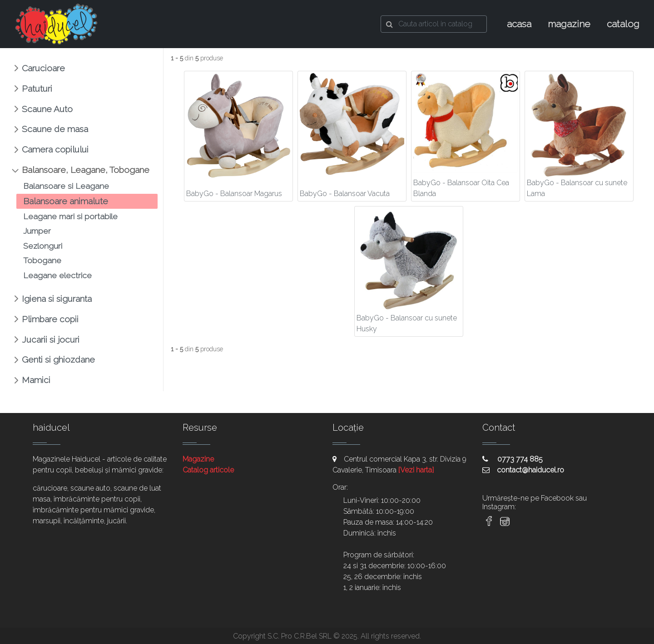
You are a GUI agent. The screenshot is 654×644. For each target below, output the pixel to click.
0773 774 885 (513, 459)
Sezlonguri (43, 246)
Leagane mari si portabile (70, 216)
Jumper (37, 231)
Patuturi (37, 88)
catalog (623, 24)
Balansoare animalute (66, 201)
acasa (519, 24)
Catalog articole (208, 470)
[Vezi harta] (416, 470)
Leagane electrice (57, 275)
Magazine (198, 459)
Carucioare (43, 68)
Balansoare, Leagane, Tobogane (86, 170)
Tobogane (42, 260)
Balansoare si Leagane (66, 186)
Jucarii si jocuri (51, 339)
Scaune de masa (55, 129)
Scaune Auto (47, 109)
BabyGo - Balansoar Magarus (234, 194)
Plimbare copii (50, 319)
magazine (569, 24)
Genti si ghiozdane (58, 359)
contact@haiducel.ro (523, 470)
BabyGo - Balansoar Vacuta (345, 194)
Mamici (36, 380)
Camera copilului (55, 149)
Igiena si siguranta (57, 299)
